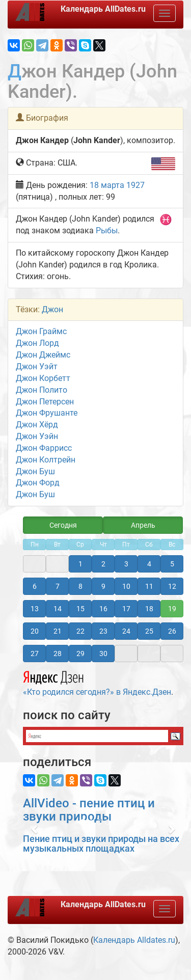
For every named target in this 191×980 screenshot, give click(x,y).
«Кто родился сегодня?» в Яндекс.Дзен (97, 682)
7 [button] (58, 586)
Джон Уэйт (37, 366)
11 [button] (149, 586)
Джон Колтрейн (46, 460)
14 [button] (58, 609)
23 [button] (103, 631)
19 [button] (172, 609)
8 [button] (80, 586)
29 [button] (80, 654)
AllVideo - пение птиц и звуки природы (89, 810)
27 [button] (35, 654)
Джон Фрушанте (47, 413)
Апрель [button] (143, 525)
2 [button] (103, 564)
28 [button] (58, 654)
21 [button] (58, 631)
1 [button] (80, 564)
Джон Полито (42, 390)
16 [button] (103, 609)
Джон (52, 309)
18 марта (107, 185)
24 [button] (126, 631)
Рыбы (107, 230)
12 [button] (172, 586)
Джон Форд (38, 483)
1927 (135, 185)
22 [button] (80, 631)
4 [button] (149, 564)
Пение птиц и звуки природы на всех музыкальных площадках (101, 844)
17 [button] (126, 609)
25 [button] (149, 631)
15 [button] (80, 609)
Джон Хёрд (37, 425)
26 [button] (172, 631)
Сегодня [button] (63, 525)
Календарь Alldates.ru (134, 940)
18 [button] (149, 609)
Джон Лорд (37, 343)
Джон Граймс (41, 331)
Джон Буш (35, 471)
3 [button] (126, 564)
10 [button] (126, 586)
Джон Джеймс (43, 355)
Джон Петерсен (45, 402)
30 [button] (103, 654)
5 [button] (172, 564)
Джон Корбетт (43, 378)
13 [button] (35, 609)
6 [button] (35, 586)
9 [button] (103, 586)
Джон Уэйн (37, 436)
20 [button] (35, 631)
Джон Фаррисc (44, 448)
